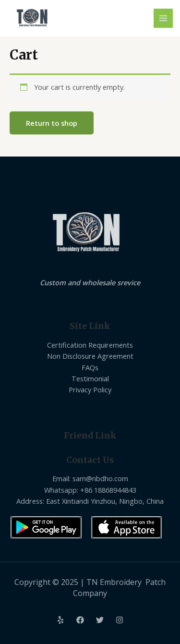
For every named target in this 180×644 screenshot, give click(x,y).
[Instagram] (120, 620)
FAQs (90, 367)
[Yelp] (60, 620)
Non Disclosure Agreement (90, 356)
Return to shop (52, 123)
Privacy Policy (90, 389)
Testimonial (90, 378)
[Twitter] (100, 620)
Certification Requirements (90, 345)
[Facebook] (80, 620)
